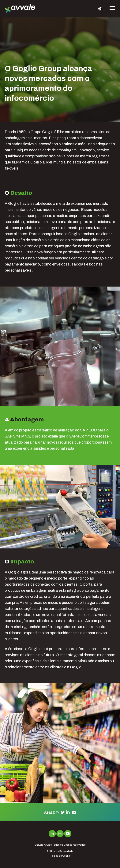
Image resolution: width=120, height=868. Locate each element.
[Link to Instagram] (60, 834)
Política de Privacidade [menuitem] (60, 851)
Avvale (48, 845)
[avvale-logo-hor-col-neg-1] (20, 9)
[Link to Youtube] (68, 834)
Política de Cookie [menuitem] (60, 856)
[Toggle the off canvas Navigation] (112, 9)
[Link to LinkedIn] (52, 834)
